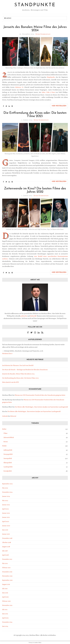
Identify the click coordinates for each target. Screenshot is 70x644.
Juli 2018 (5, 551)
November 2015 (7, 605)
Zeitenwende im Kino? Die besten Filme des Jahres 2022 (35, 190)
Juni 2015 (5, 614)
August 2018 (6, 547)
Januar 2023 (6, 505)
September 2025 (7, 484)
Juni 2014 (5, 626)
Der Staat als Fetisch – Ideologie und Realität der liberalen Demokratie (25, 370)
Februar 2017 (6, 568)
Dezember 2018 (7, 538)
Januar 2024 (6, 496)
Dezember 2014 (7, 622)
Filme (5, 433)
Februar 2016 (6, 601)
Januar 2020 (6, 526)
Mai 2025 (5, 488)
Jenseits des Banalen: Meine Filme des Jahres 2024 (35, 29)
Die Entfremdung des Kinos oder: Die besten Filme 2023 (35, 115)
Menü (8, 18)
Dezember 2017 (7, 559)
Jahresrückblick (9, 437)
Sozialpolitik (8, 471)
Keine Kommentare (43, 34)
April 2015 (5, 618)
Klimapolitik (8, 463)
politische (24, 316)
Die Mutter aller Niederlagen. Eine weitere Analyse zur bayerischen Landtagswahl (41, 407)
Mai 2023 (5, 500)
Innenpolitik (8, 458)
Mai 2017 (5, 563)
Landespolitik (8, 467)
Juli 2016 (5, 589)
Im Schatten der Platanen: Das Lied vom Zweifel (18, 365)
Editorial (13, 416)
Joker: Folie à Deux (48, 92)
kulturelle (33, 316)
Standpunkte (35, 5)
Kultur (4, 429)
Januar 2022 (6, 513)
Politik (4, 446)
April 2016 (5, 597)
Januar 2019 (6, 534)
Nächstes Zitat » (7, 353)
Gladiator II (19, 87)
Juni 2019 (5, 530)
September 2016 (7, 580)
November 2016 (7, 576)
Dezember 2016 (7, 572)
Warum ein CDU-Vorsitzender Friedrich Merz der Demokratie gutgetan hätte (40, 395)
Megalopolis (51, 77)
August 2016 (6, 584)
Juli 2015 (5, 610)
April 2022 (5, 509)
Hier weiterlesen (59, 106)
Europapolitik (8, 454)
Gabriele (5, 416)
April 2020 (6, 521)
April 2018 (5, 555)
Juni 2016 (5, 593)
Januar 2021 (6, 517)
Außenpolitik (8, 450)
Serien (6, 442)
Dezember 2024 (7, 492)
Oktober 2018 (7, 542)
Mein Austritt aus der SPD (11, 382)
